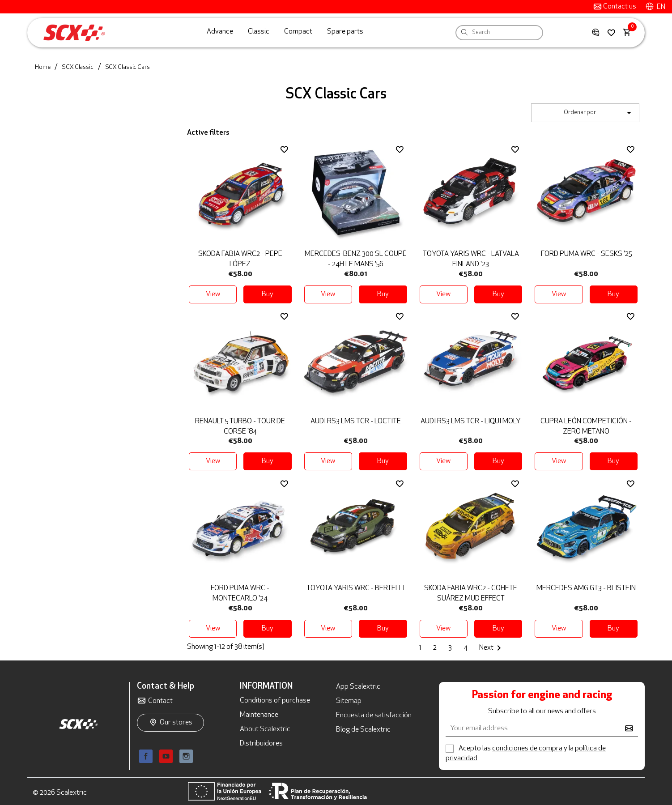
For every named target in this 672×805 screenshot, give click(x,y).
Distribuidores (261, 744)
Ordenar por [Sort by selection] (599, 113)
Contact (160, 701)
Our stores (176, 723)
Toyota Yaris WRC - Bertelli (355, 588)
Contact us (619, 7)
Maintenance (259, 715)
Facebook (146, 756)
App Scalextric (358, 687)
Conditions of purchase (275, 701)
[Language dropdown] (655, 7)
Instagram (186, 756)
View (213, 294)
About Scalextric (265, 729)
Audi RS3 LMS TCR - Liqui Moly (471, 422)
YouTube (166, 756)
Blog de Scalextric (363, 730)
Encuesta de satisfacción (374, 716)
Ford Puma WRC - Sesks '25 (586, 254)
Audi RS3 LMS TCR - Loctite (356, 422)
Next (492, 648)
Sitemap (349, 701)
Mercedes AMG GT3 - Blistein (586, 588)
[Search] (529, 33)
